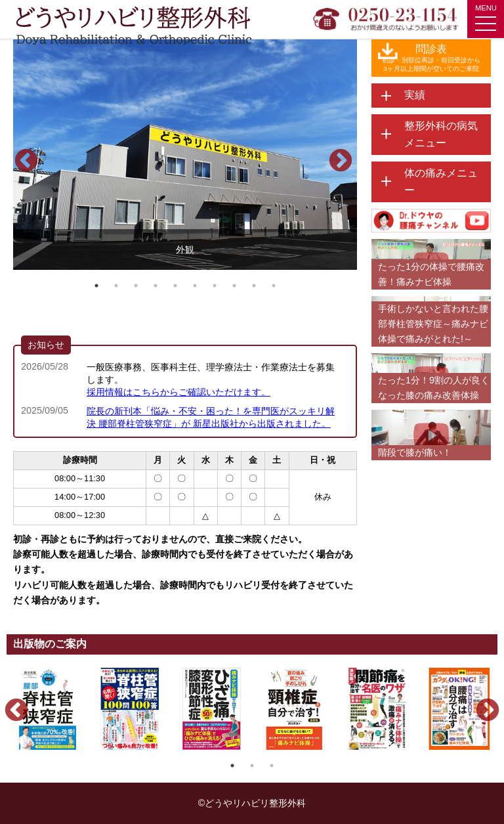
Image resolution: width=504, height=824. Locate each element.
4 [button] (156, 286)
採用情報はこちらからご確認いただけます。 (178, 392)
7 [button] (215, 286)
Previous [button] (20, 155)
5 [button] (175, 286)
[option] (185, 155)
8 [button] (234, 286)
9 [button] (254, 286)
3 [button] (136, 286)
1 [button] (96, 286)
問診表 (431, 58)
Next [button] (334, 155)
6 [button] (195, 286)
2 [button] (116, 286)
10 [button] (274, 286)
